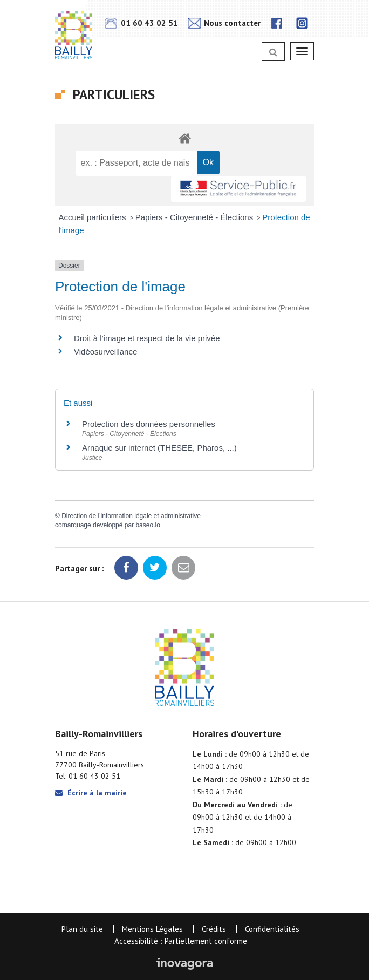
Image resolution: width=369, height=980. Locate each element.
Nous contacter (224, 23)
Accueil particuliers (94, 217)
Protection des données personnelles (149, 424)
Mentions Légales (152, 929)
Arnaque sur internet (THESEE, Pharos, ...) (159, 448)
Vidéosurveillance (105, 352)
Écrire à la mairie (91, 793)
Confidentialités (272, 929)
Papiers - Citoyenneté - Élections (196, 217)
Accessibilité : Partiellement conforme (181, 941)
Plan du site (82, 929)
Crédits (214, 929)
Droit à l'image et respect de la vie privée (147, 338)
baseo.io (148, 525)
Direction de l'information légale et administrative (131, 516)
